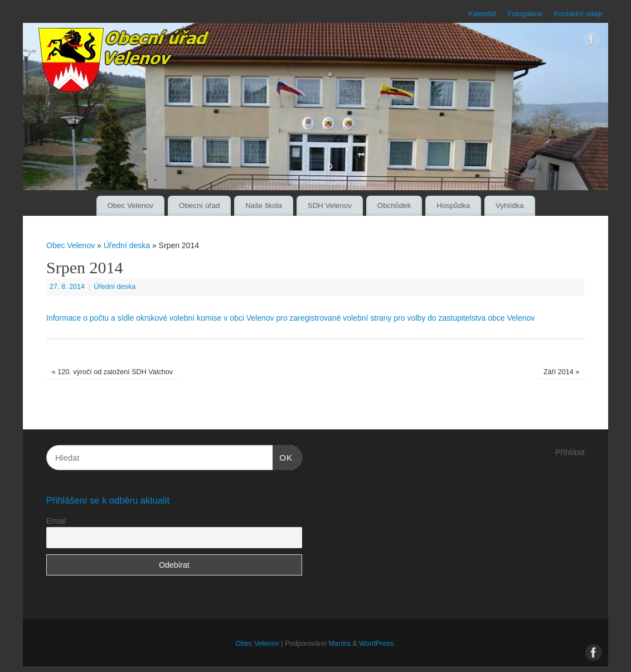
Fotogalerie (525, 14)
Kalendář (482, 14)
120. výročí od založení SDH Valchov (112, 372)
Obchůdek (394, 206)
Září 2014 (561, 372)
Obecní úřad (199, 206)
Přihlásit (570, 452)
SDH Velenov (330, 206)
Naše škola (264, 206)
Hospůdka (453, 206)
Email (56, 521)
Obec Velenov (130, 206)
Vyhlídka (510, 206)
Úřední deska (127, 245)
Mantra (339, 644)
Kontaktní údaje (578, 14)
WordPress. (377, 644)
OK (283, 456)
